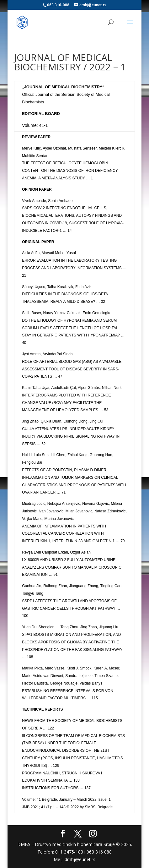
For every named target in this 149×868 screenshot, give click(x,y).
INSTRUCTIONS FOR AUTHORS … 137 (56, 788)
